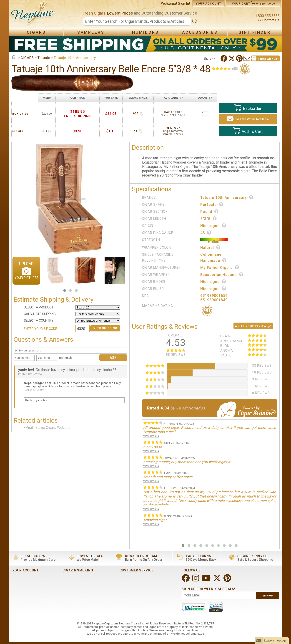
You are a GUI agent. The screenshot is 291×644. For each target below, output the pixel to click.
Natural (210, 247)
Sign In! (184, 4)
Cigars (36, 32)
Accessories (200, 32)
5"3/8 (209, 219)
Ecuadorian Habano (222, 275)
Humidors (145, 32)
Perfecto (212, 205)
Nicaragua (213, 226)
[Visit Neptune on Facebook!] (186, 580)
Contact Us (271, 20)
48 (206, 233)
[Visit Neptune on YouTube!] (207, 580)
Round (209, 212)
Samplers (91, 32)
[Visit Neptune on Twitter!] (217, 580)
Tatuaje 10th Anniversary (227, 197)
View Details (151, 436)
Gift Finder (255, 32)
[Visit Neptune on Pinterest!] (228, 580)
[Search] (137, 21)
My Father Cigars (220, 268)
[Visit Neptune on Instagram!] (196, 580)
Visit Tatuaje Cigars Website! (49, 428)
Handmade (213, 260)
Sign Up (268, 596)
